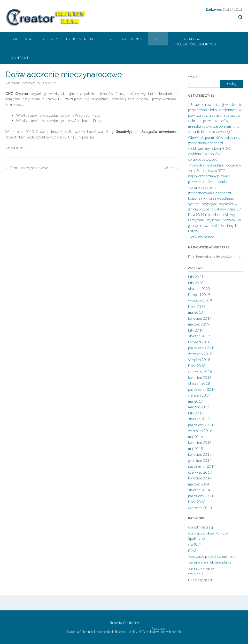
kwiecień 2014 (200, 478)
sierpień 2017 (199, 395)
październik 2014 (202, 466)
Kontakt (20, 58)
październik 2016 (202, 425)
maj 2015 (196, 449)
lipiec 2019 (197, 306)
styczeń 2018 (199, 383)
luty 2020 (196, 283)
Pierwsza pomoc (201, 237)
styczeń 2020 (199, 289)
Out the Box (131, 623)
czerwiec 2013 (200, 508)
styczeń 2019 (199, 336)
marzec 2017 (199, 407)
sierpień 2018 (199, 360)
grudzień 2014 (200, 460)
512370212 (233, 9)
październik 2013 (202, 496)
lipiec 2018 (197, 366)
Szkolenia (21, 39)
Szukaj (193, 77)
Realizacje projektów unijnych (195, 42)
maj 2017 (196, 401)
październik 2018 (202, 348)
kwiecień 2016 (200, 442)
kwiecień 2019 (200, 318)
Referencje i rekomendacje (70, 39)
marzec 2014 (199, 484)
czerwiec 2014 (200, 472)
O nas (172, 168)
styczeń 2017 (199, 419)
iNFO (158, 39)
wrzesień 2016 (200, 431)
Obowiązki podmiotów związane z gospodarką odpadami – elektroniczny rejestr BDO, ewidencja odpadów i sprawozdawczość (214, 148)
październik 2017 (202, 389)
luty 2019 (196, 330)
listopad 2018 (199, 342)
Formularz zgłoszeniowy (27, 168)
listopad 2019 (199, 295)
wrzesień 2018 (200, 354)
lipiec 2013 (197, 502)
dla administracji (201, 527)
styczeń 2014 (199, 490)
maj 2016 (196, 437)
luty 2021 (196, 277)
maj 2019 (196, 312)
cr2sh (52, 83)
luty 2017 (196, 413)
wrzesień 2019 (200, 300)
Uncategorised (200, 580)
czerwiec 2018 (200, 371)
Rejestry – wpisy (126, 39)
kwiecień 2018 (200, 377)
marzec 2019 (199, 324)
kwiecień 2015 (200, 454)
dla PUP (194, 544)
